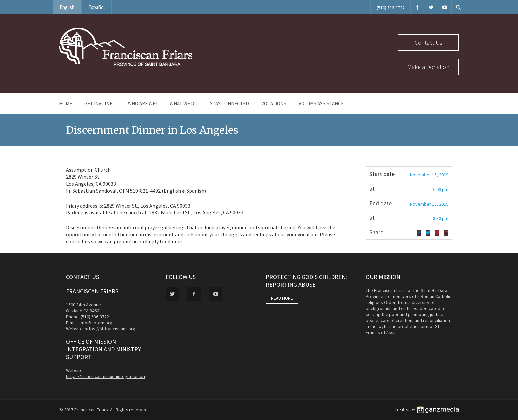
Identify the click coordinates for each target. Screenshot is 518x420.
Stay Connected (230, 103)
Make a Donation (428, 67)
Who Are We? (143, 103)
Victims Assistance (321, 103)
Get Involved (100, 103)
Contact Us (429, 42)
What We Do (184, 103)
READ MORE (282, 298)
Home (65, 103)
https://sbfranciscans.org (110, 329)
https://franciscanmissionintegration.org (106, 376)
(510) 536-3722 (391, 8)
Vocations (274, 103)
